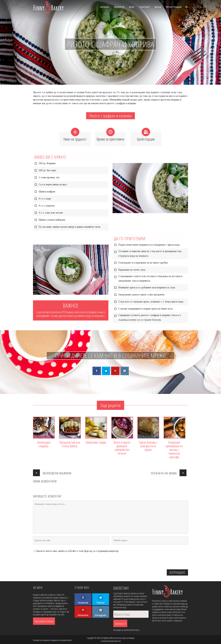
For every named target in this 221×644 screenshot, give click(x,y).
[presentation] (167, 561)
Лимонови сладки (96, 442)
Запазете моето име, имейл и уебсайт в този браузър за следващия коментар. (77, 551)
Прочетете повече (44, 621)
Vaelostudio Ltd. (115, 641)
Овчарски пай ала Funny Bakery (70, 444)
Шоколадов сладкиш (44, 444)
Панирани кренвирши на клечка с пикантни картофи (174, 450)
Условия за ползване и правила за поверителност (53, 640)
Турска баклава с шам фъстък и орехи (148, 446)
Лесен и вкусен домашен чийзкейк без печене (122, 448)
